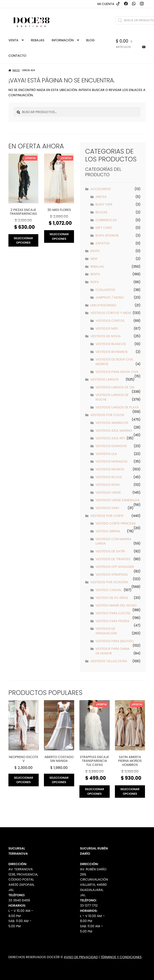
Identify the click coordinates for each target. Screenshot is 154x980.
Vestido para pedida (113, 621)
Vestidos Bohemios (112, 352)
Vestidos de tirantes (113, 559)
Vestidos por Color (107, 415)
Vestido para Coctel (113, 613)
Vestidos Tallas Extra (109, 661)
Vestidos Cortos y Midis (111, 313)
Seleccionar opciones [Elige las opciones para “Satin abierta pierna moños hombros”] (130, 791)
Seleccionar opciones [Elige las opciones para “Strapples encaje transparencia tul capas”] (94, 791)
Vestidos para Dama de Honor (113, 651)
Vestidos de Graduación (106, 631)
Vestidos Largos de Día (115, 387)
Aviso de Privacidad (81, 957)
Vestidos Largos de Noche (112, 397)
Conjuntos (105, 290)
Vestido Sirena (108, 531)
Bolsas (102, 212)
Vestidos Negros (110, 469)
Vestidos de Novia (106, 336)
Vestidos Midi (107, 329)
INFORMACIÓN (63, 40)
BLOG (90, 40)
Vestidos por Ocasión (109, 582)
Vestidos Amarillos (112, 423)
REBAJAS (38, 40)
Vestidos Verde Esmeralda (118, 500)
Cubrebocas (106, 220)
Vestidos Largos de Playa (117, 407)
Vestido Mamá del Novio (116, 605)
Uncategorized (103, 305)
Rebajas (97, 267)
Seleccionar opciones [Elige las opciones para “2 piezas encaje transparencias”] (23, 240)
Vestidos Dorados (111, 446)
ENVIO (95, 251)
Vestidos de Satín (110, 551)
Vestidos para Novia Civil (117, 372)
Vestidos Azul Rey (110, 438)
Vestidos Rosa (108, 485)
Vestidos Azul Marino (114, 431)
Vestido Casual (109, 590)
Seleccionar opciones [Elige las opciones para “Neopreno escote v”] (24, 780)
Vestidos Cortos (110, 321)
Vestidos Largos (104, 379)
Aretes (101, 197)
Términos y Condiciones (121, 957)
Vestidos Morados (112, 461)
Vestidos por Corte (107, 516)
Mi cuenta (106, 4)
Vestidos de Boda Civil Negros (115, 362)
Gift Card (104, 228)
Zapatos (103, 243)
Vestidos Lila (106, 454)
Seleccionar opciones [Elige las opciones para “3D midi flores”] (59, 236)
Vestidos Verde (108, 493)
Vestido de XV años (112, 598)
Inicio (16, 70)
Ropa (95, 282)
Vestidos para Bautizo (115, 641)
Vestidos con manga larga (113, 541)
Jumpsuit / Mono (110, 297)
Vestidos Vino (107, 508)
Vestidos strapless (112, 575)
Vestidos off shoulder (115, 567)
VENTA (13, 40)
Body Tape (104, 204)
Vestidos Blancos (111, 344)
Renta (95, 274)
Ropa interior (107, 235)
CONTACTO (17, 56)
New (94, 259)
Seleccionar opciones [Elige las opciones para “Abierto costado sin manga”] (59, 780)
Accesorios (101, 189)
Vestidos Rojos (109, 477)
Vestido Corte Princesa (116, 523)
